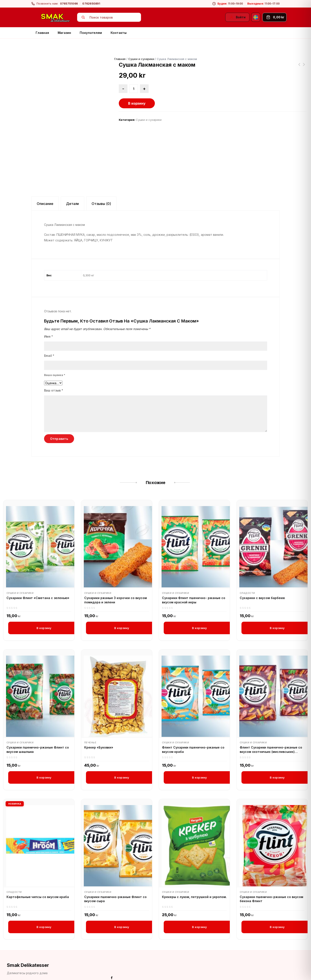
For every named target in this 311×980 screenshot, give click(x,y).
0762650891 (91, 4)
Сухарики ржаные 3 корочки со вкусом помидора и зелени (116, 583)
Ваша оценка (55, 358)
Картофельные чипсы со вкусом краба (38, 880)
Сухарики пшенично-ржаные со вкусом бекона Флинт (271, 882)
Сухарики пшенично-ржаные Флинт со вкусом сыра (115, 882)
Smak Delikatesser (28, 949)
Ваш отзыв (54, 373)
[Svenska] (256, 17)
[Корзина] (275, 17)
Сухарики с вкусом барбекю (262, 581)
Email (49, 338)
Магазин (64, 33)
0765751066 (69, 4)
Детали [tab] (73, 186)
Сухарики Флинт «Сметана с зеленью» (38, 581)
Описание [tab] (45, 186)
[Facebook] (11, 967)
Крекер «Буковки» (99, 730)
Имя (49, 319)
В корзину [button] (44, 611)
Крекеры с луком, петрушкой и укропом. (194, 880)
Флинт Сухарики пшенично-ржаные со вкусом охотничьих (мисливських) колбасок (271, 733)
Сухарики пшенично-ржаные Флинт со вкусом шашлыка (38, 732)
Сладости (247, 576)
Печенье (90, 725)
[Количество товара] (134, 89)
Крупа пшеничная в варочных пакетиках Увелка (304, 67)
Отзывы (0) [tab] (101, 186)
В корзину (137, 103)
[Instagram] (21, 967)
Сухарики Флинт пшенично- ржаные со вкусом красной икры (194, 583)
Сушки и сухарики (141, 59)
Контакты (118, 33)
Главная (42, 33)
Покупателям (91, 33)
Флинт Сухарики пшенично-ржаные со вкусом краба (193, 732)
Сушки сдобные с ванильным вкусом (299, 67)
